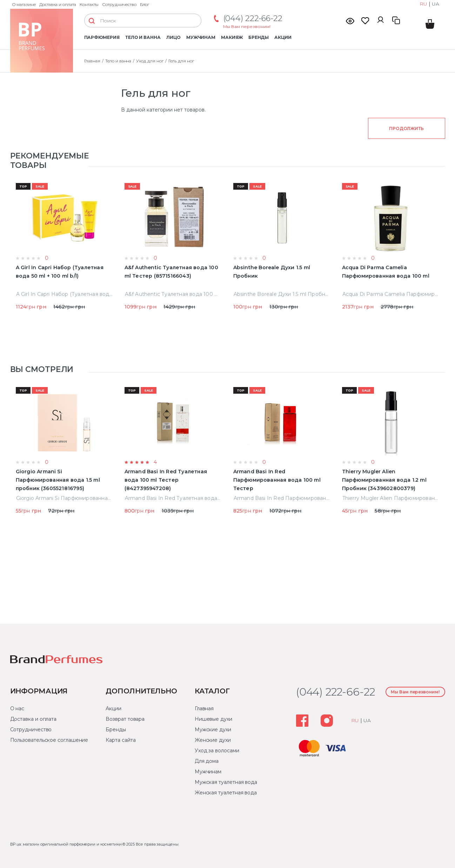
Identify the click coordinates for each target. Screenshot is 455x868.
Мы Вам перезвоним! (247, 26)
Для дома (207, 761)
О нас (17, 708)
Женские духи (213, 740)
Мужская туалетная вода (226, 782)
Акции (283, 37)
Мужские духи (213, 730)
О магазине (24, 4)
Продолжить (406, 128)
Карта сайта (121, 740)
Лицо (173, 37)
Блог (145, 4)
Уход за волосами (217, 751)
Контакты (89, 4)
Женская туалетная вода (226, 793)
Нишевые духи (213, 719)
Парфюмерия (102, 37)
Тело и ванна (143, 37)
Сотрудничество (119, 4)
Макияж (232, 37)
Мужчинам (201, 37)
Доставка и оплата (58, 4)
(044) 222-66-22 (253, 18)
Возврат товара (125, 719)
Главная (204, 708)
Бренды (259, 37)
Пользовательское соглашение (49, 740)
